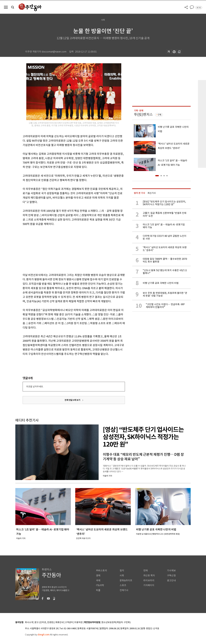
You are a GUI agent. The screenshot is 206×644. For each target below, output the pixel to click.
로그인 (199, 8)
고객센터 (69, 622)
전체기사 (124, 590)
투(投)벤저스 (143, 115)
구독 (160, 115)
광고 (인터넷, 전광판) (44, 622)
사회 (122, 576)
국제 (98, 580)
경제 (98, 576)
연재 (146, 571)
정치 (122, 571)
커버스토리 (101, 571)
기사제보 (171, 571)
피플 (98, 590)
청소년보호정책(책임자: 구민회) (116, 622)
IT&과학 (100, 585)
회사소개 (29, 622)
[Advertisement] (66, 249)
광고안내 (171, 580)
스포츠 (123, 585)
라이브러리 (149, 580)
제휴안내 (59, 622)
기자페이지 (149, 585)
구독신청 (171, 576)
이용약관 (78, 622)
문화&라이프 (126, 580)
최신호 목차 (149, 576)
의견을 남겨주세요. (35, 387)
